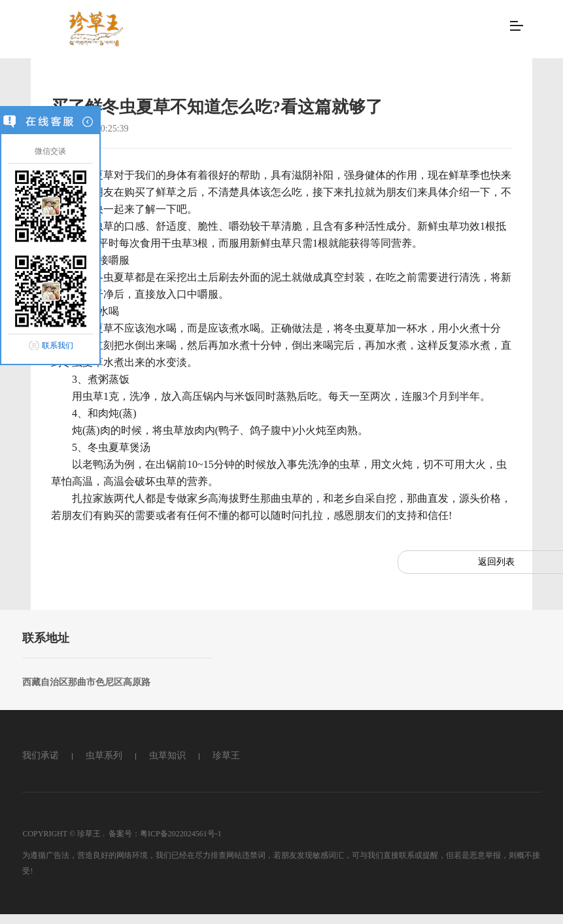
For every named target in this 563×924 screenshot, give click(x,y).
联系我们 (58, 346)
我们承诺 (41, 755)
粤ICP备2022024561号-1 (181, 834)
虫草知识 (167, 755)
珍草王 (226, 755)
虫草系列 (104, 755)
